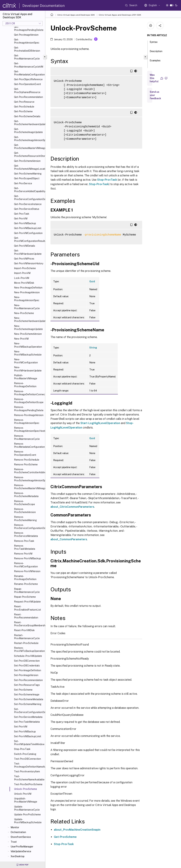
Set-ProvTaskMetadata (27, 722)
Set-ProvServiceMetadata (28, 717)
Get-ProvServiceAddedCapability (29, 190)
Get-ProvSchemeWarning (28, 174)
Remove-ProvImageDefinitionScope (29, 401)
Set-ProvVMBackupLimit (28, 736)
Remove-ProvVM (23, 554)
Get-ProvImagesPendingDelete (29, 28)
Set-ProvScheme (23, 690)
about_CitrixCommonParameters (72, 507)
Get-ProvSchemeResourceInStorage (29, 154)
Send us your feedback (155, 95)
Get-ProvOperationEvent (27, 84)
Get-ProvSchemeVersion (27, 161)
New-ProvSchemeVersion (28, 334)
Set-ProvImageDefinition (28, 670)
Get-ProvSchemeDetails (27, 116)
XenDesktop (18, 856)
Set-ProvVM (21, 727)
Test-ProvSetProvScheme (28, 784)
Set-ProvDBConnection (27, 661)
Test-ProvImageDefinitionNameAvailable (29, 765)
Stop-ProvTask (22, 749)
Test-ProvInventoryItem (27, 771)
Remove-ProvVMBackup (27, 558)
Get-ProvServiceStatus (27, 209)
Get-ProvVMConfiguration (28, 233)
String (93, 348)
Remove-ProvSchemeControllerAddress (29, 471)
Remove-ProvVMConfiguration (26, 565)
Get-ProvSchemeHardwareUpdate (29, 123)
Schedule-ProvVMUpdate (28, 656)
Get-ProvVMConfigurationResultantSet (29, 239)
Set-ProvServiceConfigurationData (29, 711)
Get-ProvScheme (23, 111)
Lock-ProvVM (22, 278)
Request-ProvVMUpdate (27, 602)
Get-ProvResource (24, 102)
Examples (155, 62)
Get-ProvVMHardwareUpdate (28, 252)
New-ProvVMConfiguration (26, 361)
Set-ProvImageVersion (26, 675)
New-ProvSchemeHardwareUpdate (29, 320)
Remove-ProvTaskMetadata (25, 547)
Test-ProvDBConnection (27, 759)
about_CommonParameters (69, 539)
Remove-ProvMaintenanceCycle (27, 437)
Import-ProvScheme (25, 268)
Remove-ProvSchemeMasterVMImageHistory (29, 487)
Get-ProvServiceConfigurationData (29, 198)
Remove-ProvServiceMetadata (26, 534)
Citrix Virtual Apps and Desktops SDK (76, 15)
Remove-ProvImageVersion (29, 415)
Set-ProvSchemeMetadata (29, 699)
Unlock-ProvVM (23, 794)
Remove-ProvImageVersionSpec (27, 421)
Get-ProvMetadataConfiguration (29, 73)
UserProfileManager (22, 847)
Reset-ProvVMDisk (24, 630)
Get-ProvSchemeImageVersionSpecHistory (29, 139)
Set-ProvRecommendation (28, 680)
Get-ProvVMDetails (25, 246)
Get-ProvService (23, 183)
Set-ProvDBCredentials (27, 666)
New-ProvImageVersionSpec (27, 299)
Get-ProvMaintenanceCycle (27, 57)
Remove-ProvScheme (26, 465)
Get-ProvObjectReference (28, 79)
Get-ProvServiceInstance (28, 204)
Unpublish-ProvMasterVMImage (26, 800)
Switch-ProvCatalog (25, 754)
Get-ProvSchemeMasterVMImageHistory (29, 147)
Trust (14, 842)
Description (156, 53)
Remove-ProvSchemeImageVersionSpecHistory (29, 479)
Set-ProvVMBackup (25, 732)
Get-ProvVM (21, 219)
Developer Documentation (44, 6)
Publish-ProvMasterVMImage (26, 377)
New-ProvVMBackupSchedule (28, 353)
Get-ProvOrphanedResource (27, 91)
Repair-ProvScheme (25, 597)
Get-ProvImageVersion (26, 35)
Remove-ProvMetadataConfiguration (29, 445)
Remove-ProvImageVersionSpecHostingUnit (29, 429)
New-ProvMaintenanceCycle (27, 307)
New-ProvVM (21, 339)
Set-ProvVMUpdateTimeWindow (29, 743)
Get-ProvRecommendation (28, 97)
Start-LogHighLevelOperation (100, 423)
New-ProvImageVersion (27, 292)
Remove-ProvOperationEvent (25, 453)
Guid (92, 281)
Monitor (15, 827)
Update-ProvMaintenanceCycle (27, 808)
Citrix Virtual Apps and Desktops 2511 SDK (120, 15)
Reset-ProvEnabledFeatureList (27, 608)
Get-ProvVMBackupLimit (28, 228)
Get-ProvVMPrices (24, 259)
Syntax (154, 44)
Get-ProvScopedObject (27, 178)
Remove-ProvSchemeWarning (25, 519)
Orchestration (18, 832)
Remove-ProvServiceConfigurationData (29, 527)
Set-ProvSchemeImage (27, 695)
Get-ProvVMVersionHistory (29, 263)
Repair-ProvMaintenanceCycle (27, 590)
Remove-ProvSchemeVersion (25, 511)
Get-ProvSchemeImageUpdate (28, 131)
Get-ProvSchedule (24, 107)
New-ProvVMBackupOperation (28, 345)
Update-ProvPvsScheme (27, 815)
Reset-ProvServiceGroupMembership (29, 624)
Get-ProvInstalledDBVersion (27, 49)
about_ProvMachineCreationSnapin (77, 830)
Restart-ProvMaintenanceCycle (27, 637)
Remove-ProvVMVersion (27, 571)
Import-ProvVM (22, 273)
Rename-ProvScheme (26, 584)
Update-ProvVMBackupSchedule (28, 821)
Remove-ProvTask (24, 541)
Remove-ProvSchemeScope (24, 503)
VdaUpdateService (21, 851)
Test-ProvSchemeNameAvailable (29, 778)
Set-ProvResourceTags (27, 685)
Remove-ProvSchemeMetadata (26, 495)
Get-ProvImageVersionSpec (27, 41)
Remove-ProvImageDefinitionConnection (29, 393)
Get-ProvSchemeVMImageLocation (29, 167)
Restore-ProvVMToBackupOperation (29, 649)
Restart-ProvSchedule (26, 643)
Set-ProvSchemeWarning (28, 704)
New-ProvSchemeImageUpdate (28, 328)
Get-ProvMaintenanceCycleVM (29, 65)
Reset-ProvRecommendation (26, 616)
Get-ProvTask (22, 214)
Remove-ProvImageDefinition (25, 385)
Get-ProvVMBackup (25, 223)
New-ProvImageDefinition (28, 288)
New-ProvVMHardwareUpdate (28, 369)
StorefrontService (21, 837)
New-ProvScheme (24, 313)
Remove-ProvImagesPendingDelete (29, 409)
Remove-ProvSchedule (27, 460)
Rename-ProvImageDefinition (25, 578)
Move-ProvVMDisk (24, 283)
